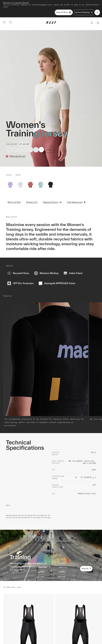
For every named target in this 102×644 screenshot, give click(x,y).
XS (14, 150)
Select (49, 150)
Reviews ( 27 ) (32, 202)
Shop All (86, 569)
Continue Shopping (84, 12)
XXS (9, 150)
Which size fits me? (17, 156)
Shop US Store (64, 12)
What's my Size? (14, 202)
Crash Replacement (76, 202)
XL (36, 150)
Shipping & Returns (52, 202)
